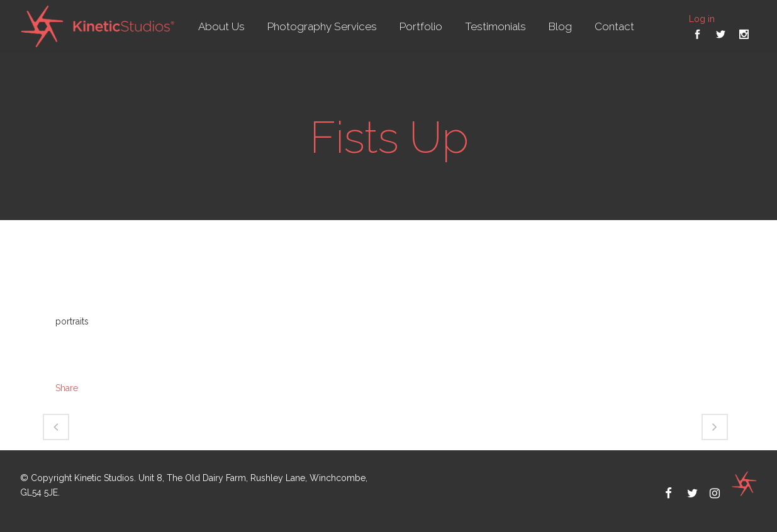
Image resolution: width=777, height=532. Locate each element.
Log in (702, 19)
